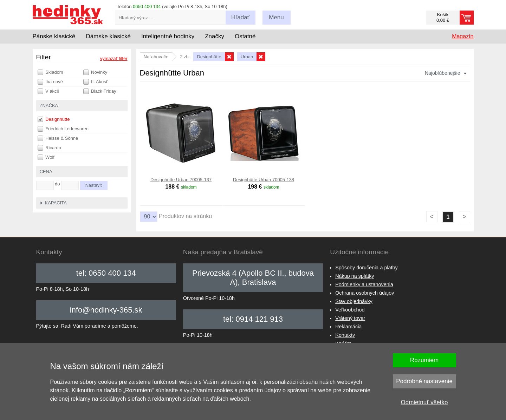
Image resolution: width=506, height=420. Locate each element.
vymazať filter (114, 58)
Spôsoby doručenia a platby (366, 268)
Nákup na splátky (355, 276)
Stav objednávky (354, 301)
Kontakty (345, 335)
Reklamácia (348, 327)
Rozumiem (424, 360)
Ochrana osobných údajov (365, 293)
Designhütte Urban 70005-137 (181, 180)
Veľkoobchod (350, 310)
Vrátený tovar (350, 318)
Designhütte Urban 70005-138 (264, 180)
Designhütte (54, 119)
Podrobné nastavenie (424, 381)
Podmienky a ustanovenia (364, 284)
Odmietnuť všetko (424, 402)
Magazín (463, 36)
